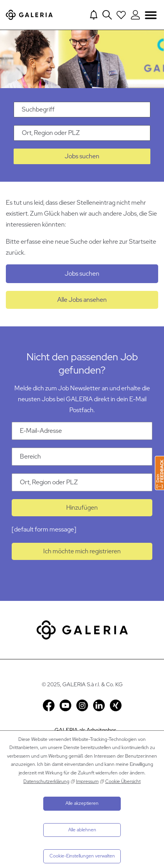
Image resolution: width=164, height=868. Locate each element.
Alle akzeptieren (82, 803)
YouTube (65, 705)
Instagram (82, 705)
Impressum (87, 781)
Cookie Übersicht (123, 781)
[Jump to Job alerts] (94, 15)
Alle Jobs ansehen (82, 300)
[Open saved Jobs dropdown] (121, 15)
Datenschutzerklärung (46, 781)
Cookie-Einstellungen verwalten (82, 856)
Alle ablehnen (82, 830)
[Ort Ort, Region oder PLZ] (82, 482)
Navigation (151, 15)
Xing (116, 705)
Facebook (49, 705)
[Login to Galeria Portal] (135, 15)
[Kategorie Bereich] (82, 457)
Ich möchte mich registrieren (82, 551)
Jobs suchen (82, 156)
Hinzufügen (82, 508)
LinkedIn (99, 705)
